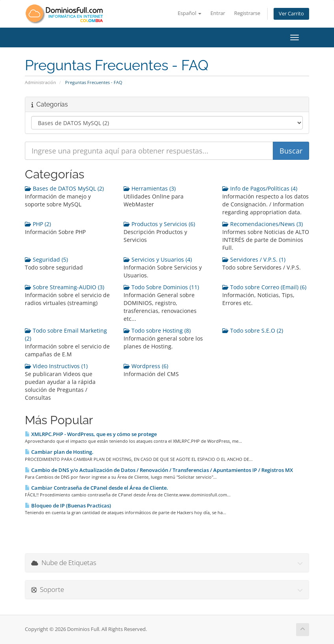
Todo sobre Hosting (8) (157, 330)
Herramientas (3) (150, 188)
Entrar (218, 13)
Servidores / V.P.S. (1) (254, 259)
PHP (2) (38, 224)
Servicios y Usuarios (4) (158, 259)
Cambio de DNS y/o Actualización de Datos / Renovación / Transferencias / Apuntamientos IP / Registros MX (159, 470)
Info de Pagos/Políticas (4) (260, 188)
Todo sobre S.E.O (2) (253, 330)
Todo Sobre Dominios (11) (161, 287)
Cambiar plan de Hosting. (59, 452)
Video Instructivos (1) (56, 366)
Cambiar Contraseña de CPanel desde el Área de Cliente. (97, 488)
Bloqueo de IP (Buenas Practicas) (68, 505)
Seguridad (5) (46, 259)
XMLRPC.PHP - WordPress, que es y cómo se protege (91, 434)
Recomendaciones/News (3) (263, 224)
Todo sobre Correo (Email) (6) (264, 287)
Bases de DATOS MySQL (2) (64, 188)
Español (190, 13)
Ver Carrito (291, 14)
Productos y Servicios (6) (159, 224)
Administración (40, 82)
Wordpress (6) (146, 366)
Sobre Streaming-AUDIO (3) (65, 287)
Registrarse (247, 13)
